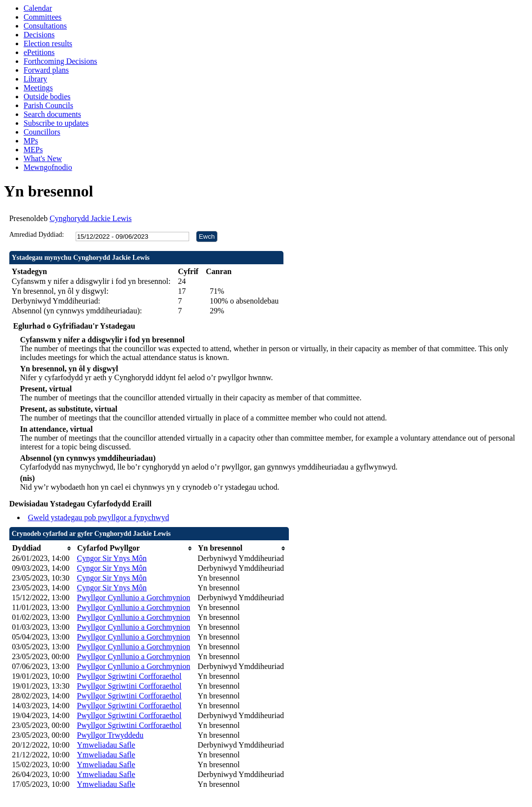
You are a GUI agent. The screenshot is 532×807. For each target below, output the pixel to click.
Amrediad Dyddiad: (37, 235)
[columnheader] (42, 548)
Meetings (38, 88)
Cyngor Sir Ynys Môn (112, 558)
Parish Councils (48, 105)
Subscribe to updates (56, 123)
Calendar (38, 8)
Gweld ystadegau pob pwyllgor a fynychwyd (99, 517)
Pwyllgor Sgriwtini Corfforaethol (129, 676)
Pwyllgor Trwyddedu (111, 735)
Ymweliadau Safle (106, 745)
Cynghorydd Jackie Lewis (91, 218)
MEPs (33, 150)
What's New (43, 158)
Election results (48, 43)
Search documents (52, 114)
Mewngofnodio (48, 167)
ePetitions (39, 52)
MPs (31, 141)
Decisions (39, 35)
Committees (42, 17)
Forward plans (46, 70)
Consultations (45, 26)
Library (35, 79)
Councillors (42, 132)
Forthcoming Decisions (60, 61)
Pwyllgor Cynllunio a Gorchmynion (134, 598)
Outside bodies (47, 97)
